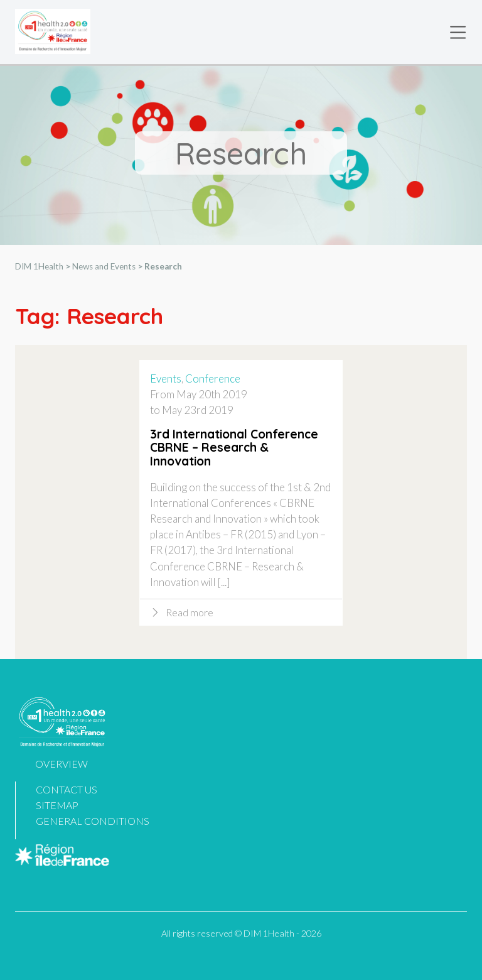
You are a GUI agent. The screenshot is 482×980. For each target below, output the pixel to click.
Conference (213, 379)
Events (166, 379)
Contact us (67, 789)
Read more (190, 613)
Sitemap (57, 805)
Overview (62, 764)
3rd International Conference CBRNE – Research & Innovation (234, 449)
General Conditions (93, 821)
